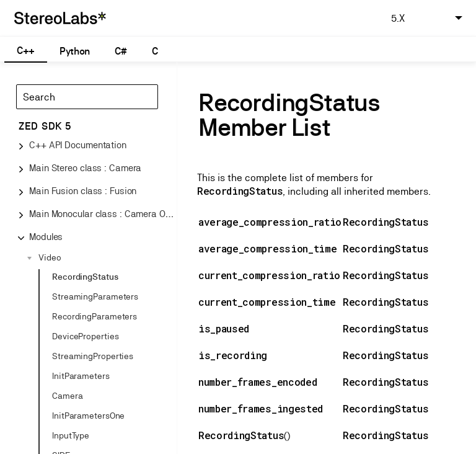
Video (50, 257)
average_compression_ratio (270, 222)
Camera (67, 396)
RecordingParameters (95, 316)
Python (75, 51)
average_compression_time (267, 248)
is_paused (224, 328)
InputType (71, 435)
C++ (26, 51)
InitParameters (81, 376)
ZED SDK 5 (45, 126)
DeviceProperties (85, 336)
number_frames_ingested (261, 408)
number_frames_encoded (258, 382)
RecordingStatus (85, 277)
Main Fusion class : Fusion (83, 191)
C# (121, 51)
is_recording (233, 355)
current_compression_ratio (269, 275)
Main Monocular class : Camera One (102, 214)
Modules (46, 237)
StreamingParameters (95, 296)
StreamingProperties (93, 356)
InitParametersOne (88, 416)
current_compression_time (267, 302)
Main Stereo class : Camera (85, 168)
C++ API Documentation (78, 145)
